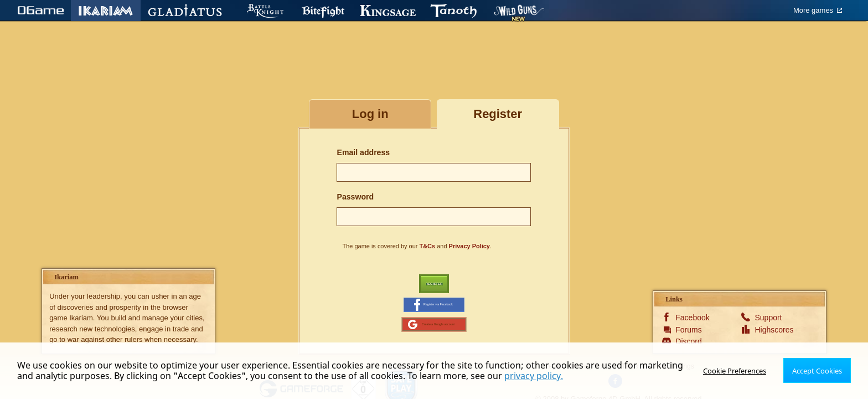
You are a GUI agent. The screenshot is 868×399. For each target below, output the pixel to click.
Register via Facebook (433, 312)
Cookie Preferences (739, 370)
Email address (363, 152)
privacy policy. (534, 376)
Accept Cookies (818, 370)
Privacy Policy (469, 246)
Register (434, 286)
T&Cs (428, 246)
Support (768, 334)
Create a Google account (431, 337)
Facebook (692, 334)
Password (355, 197)
